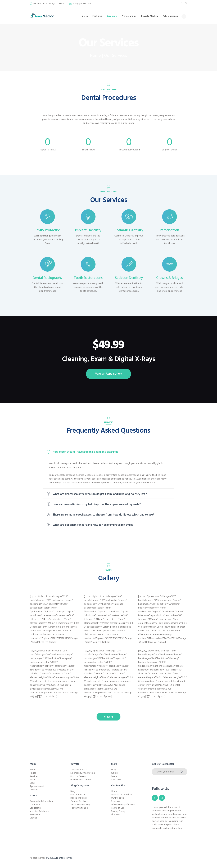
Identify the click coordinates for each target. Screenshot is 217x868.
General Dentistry (80, 801)
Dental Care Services (122, 795)
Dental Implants (78, 798)
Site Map (116, 815)
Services (34, 777)
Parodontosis (169, 231)
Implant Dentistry (88, 231)
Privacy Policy (118, 811)
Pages (33, 773)
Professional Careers (81, 780)
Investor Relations (39, 811)
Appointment (37, 786)
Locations (35, 805)
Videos (33, 818)
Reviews (115, 801)
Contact (34, 790)
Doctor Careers (78, 777)
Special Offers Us (79, 770)
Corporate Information (42, 801)
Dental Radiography (47, 278)
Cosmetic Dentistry (129, 231)
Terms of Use (118, 808)
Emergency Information (83, 773)
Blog (32, 783)
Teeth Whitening (79, 808)
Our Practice (117, 798)
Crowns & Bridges (169, 278)
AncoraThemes (37, 858)
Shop (114, 770)
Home (95, 56)
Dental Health (78, 795)
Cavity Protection (48, 231)
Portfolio (116, 780)
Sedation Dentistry (129, 278)
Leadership (35, 808)
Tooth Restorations (88, 278)
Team (33, 780)
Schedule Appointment (123, 805)
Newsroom (35, 815)
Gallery (115, 773)
